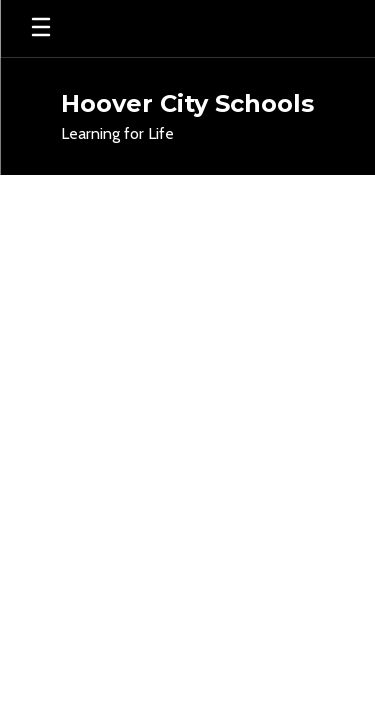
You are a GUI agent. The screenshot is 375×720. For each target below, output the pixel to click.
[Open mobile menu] (41, 28)
